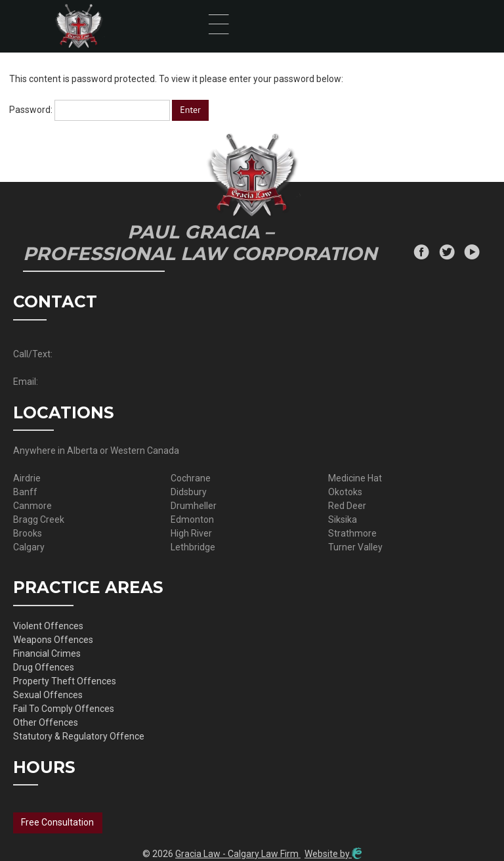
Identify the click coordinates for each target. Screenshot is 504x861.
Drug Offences (44, 667)
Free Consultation (57, 822)
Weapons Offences (53, 640)
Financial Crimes (47, 653)
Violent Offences (48, 626)
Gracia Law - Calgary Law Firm (238, 854)
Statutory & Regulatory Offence (79, 736)
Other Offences (46, 722)
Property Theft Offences (65, 681)
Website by (333, 854)
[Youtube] (472, 254)
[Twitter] (447, 254)
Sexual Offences (48, 695)
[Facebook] (421, 254)
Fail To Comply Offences (64, 709)
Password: (90, 110)
